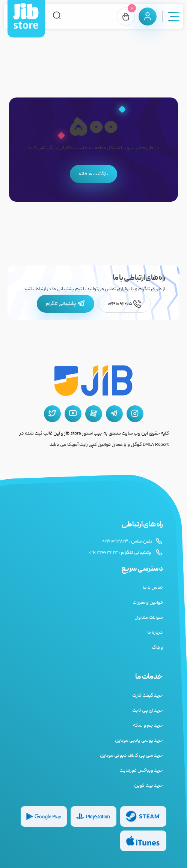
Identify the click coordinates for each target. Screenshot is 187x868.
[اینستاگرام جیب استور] (135, 414)
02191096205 (124, 304)
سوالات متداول (149, 618)
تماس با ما (153, 588)
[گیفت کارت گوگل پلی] (44, 816)
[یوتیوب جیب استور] (73, 414)
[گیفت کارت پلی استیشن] (94, 816)
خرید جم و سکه (148, 726)
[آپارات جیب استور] (94, 414)
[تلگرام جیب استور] (114, 414)
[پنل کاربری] (148, 16)
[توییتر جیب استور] (52, 414)
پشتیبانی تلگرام (66, 304)
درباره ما (155, 633)
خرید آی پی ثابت (148, 711)
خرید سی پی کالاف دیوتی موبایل (131, 756)
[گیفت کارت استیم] (143, 816)
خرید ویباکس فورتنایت (141, 771)
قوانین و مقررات (148, 603)
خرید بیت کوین (149, 786)
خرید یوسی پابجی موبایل (139, 741)
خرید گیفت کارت (147, 696)
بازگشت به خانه (93, 174)
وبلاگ (157, 648)
